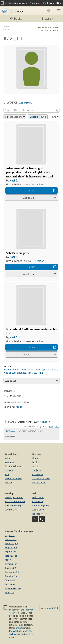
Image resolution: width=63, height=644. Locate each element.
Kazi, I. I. (15, 180)
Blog (7, 474)
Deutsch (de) (11, 543)
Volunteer (10, 462)
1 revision (45, 422)
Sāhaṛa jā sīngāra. (18, 253)
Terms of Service (13, 478)
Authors (36, 466)
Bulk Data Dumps (14, 506)
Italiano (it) (10, 568)
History (56, 30)
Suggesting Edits (41, 506)
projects (20, 628)
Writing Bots (11, 510)
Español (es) (11, 552)
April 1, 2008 (10, 431)
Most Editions (14, 117)
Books (36, 462)
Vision (8, 458)
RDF (51, 426)
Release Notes (40, 514)
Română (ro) (11, 576)
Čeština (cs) (11, 539)
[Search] (29, 110)
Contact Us (38, 501)
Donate (35, 3)
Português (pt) (12, 572)
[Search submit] (49, 11)
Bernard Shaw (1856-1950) (18, 369)
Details (34, 117)
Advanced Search (41, 478)
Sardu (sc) (10, 580)
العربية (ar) (10, 535)
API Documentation (15, 501)
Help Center (38, 497)
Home (35, 458)
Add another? (26, 103)
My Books (16, 19)
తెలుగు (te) (10, 584)
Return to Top (39, 483)
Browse (42, 19)
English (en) (11, 548)
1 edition (39, 184)
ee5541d (53, 608)
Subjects (37, 470)
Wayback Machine (22, 631)
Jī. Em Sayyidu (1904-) (45, 369)
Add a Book (38, 510)
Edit (7, 29)
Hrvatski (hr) (11, 564)
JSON (57, 426)
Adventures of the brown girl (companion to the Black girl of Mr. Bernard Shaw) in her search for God (30, 172)
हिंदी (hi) (9, 560)
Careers (9, 470)
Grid (43, 117)
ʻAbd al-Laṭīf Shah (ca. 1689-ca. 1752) (24, 373)
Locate (32, 191)
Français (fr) (11, 556)
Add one (20, 407)
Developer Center (14, 497)
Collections (38, 474)
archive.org (15, 634)
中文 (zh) (9, 592)
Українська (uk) (13, 588)
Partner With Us (13, 466)
